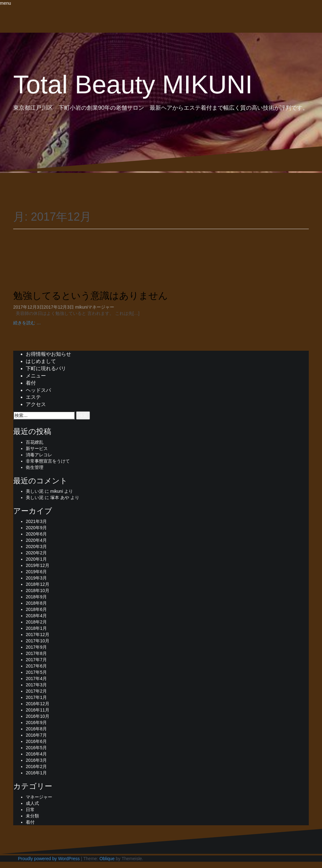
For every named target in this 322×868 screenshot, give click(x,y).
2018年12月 (38, 584)
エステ (33, 397)
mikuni (81, 307)
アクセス (36, 404)
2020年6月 (36, 534)
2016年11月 (38, 710)
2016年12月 (38, 704)
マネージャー (101, 307)
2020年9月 (36, 528)
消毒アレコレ (39, 455)
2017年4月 (36, 678)
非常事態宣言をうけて (48, 461)
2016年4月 (36, 754)
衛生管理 (35, 467)
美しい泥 (35, 491)
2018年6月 (36, 609)
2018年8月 (36, 603)
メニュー (36, 376)
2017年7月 (36, 660)
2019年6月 (36, 572)
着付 (31, 383)
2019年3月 (36, 578)
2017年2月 (36, 691)
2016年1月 (36, 773)
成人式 (32, 803)
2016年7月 (36, 735)
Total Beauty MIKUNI (133, 84)
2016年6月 (36, 741)
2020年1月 (36, 559)
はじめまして (41, 361)
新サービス (37, 448)
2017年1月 (36, 697)
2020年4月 (36, 540)
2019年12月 (38, 565)
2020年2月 (36, 553)
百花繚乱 (35, 442)
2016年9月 (36, 722)
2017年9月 (36, 647)
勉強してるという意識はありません (91, 296)
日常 (30, 810)
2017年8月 (36, 653)
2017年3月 (36, 685)
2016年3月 (36, 760)
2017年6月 (36, 666)
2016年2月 (36, 766)
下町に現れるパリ (46, 368)
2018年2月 (36, 622)
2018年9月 (36, 597)
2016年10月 (38, 716)
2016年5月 (36, 748)
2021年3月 (36, 521)
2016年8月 (36, 729)
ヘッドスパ (38, 390)
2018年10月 (38, 591)
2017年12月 (38, 635)
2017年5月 (36, 672)
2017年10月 (38, 641)
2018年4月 (36, 616)
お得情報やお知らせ (48, 354)
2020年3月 (36, 547)
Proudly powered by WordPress (49, 859)
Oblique (107, 859)
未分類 (32, 816)
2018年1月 (36, 628)
